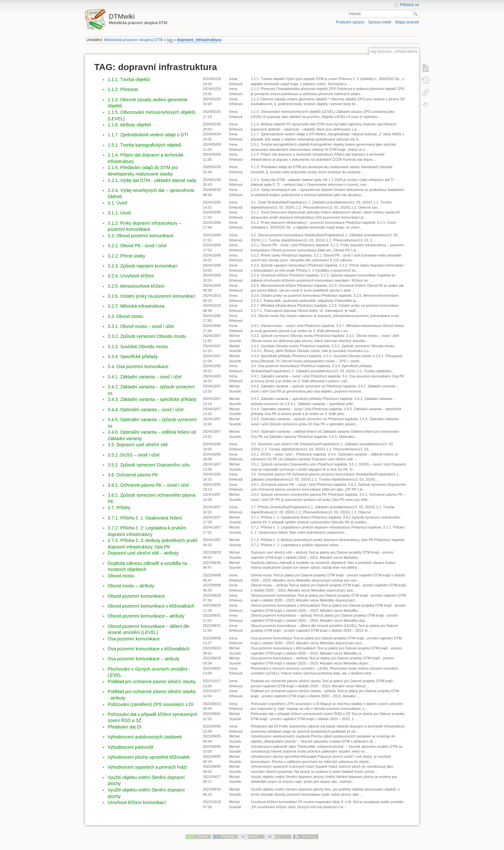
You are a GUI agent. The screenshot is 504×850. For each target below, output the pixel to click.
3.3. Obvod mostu (126, 316)
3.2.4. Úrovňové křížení (131, 276)
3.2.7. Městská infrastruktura (136, 306)
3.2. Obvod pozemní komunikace (141, 236)
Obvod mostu (121, 576)
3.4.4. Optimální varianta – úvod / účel (146, 410)
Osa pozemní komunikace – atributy (144, 659)
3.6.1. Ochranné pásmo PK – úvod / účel (148, 485)
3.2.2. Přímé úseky (126, 256)
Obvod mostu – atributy (131, 586)
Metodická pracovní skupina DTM (133, 40)
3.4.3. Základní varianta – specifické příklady (152, 399)
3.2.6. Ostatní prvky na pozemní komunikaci (151, 296)
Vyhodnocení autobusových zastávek (145, 737)
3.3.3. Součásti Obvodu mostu (138, 347)
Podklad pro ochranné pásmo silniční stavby (152, 682)
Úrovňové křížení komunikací (137, 802)
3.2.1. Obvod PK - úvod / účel (137, 246)
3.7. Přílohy (119, 508)
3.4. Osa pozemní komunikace (138, 366)
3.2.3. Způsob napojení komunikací (143, 266)
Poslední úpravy (350, 22)
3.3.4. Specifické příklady (133, 357)
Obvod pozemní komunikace (136, 596)
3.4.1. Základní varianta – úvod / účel (145, 377)
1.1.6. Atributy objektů (129, 125)
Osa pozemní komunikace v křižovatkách (148, 649)
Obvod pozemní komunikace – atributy (146, 616)
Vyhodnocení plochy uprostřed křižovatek (149, 757)
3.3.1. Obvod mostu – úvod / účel (141, 326)
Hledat (416, 14)
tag (170, 40)
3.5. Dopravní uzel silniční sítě (138, 445)
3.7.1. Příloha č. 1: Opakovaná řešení (145, 518)
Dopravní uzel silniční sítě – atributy (143, 553)
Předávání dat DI (125, 727)
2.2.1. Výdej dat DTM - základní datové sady (152, 180)
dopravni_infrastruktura (199, 40)
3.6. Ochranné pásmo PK (133, 475)
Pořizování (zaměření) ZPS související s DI (151, 704)
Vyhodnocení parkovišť (130, 747)
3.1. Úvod (117, 203)
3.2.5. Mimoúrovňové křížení (136, 286)
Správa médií (380, 22)
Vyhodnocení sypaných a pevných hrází (147, 767)
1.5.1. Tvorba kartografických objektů (144, 145)
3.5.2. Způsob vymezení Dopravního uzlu (149, 465)
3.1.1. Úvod (119, 213)
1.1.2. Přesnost (123, 89)
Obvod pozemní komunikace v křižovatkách (151, 606)
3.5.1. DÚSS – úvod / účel (134, 455)
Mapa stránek (407, 22)
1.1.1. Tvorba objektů (129, 79)
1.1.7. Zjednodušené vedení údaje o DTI (148, 135)
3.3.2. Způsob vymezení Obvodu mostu (147, 336)
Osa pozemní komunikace (134, 639)
